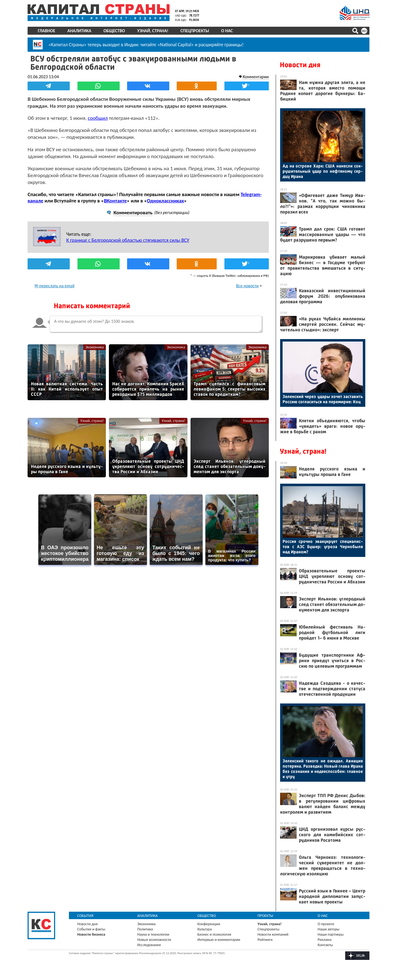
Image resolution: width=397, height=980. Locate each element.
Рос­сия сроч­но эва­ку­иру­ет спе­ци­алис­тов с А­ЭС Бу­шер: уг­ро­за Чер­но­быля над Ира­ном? (323, 547)
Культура (205, 929)
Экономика (95, 347)
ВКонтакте (115, 200)
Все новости (248, 285)
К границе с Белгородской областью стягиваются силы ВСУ (128, 240)
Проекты (265, 916)
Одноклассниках (166, 200)
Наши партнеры (331, 934)
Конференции (209, 924)
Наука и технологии (153, 934)
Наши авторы (328, 929)
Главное (46, 31)
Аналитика (79, 31)
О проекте (326, 924)
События (85, 916)
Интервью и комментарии (219, 940)
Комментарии (256, 76)
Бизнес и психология (214, 934)
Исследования (149, 945)
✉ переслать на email (54, 285)
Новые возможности (154, 940)
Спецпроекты (195, 31)
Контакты (325, 945)
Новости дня (300, 65)
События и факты (91, 929)
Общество (114, 31)
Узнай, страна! (153, 31)
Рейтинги (265, 940)
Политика (145, 929)
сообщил (98, 118)
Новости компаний (273, 934)
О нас (227, 31)
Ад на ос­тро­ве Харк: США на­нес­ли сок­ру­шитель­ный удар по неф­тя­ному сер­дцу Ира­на (323, 171)
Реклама (325, 940)
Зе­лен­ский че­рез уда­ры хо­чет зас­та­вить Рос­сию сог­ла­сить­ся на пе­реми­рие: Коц (323, 399)
